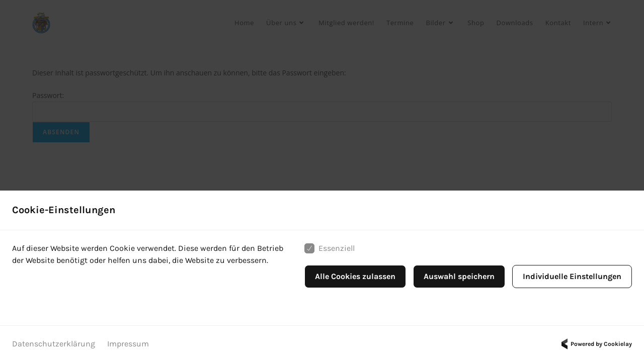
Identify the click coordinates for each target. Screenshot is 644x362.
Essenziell (330, 248)
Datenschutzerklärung (54, 344)
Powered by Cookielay (595, 344)
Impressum (128, 344)
